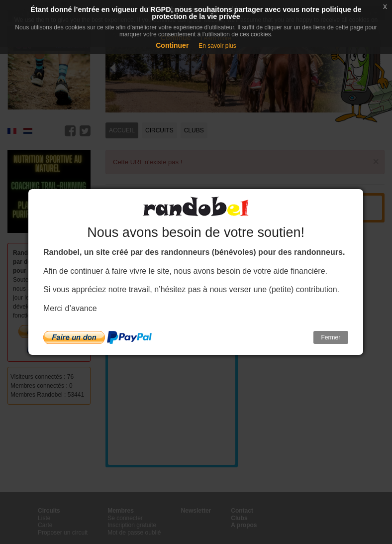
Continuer (172, 45)
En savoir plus (217, 46)
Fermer (331, 337)
